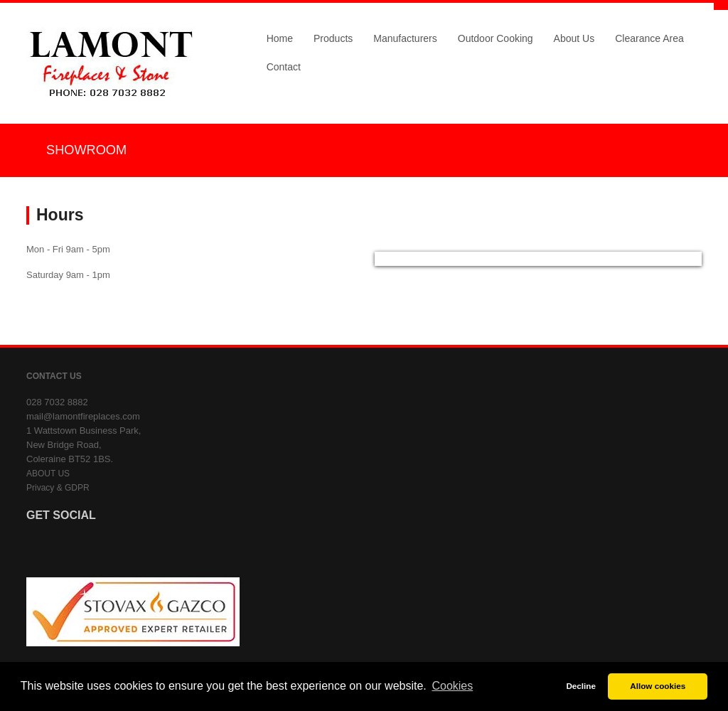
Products (333, 38)
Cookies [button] (452, 686)
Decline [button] (581, 686)
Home (280, 38)
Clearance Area (649, 38)
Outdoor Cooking (496, 38)
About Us (574, 38)
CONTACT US (54, 376)
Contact (284, 67)
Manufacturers (405, 38)
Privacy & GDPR (58, 488)
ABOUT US (48, 474)
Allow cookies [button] (658, 686)
